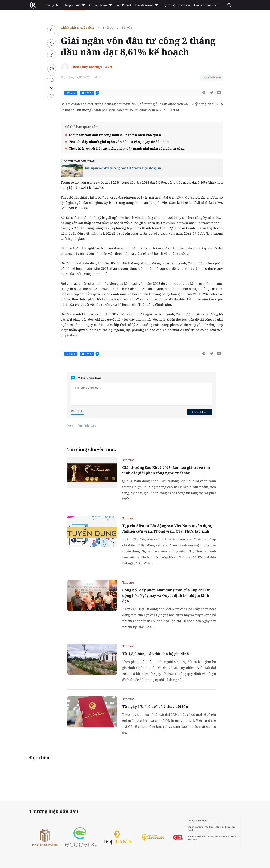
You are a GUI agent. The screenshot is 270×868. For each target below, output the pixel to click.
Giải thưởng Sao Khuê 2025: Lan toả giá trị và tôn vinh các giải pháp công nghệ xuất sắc (166, 470)
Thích (87, 93)
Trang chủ (53, 5)
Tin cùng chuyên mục (92, 449)
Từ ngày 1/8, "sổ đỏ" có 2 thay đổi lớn (155, 707)
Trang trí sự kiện (197, 821)
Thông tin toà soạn (206, 5)
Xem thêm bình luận (82, 426)
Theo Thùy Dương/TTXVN (91, 67)
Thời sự (108, 28)
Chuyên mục (74, 5)
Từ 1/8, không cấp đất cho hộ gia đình (156, 654)
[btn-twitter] (211, 93)
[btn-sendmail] (219, 93)
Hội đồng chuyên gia (176, 5)
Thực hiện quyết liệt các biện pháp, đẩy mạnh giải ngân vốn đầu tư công (127, 148)
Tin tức (127, 28)
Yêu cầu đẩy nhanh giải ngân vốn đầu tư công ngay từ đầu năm (119, 142)
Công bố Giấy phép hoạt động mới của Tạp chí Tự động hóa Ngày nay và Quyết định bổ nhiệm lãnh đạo (166, 595)
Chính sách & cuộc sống (77, 28)
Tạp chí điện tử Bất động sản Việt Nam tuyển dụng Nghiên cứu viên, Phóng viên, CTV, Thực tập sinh (167, 528)
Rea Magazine (147, 5)
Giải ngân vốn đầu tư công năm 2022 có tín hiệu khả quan (115, 135)
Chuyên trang (101, 5)
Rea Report (124, 5)
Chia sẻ (71, 93)
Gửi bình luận (199, 412)
